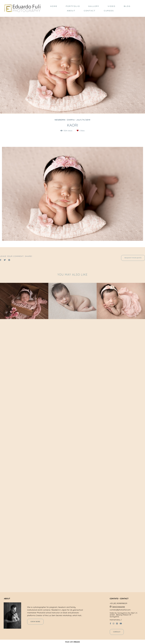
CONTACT (90, 11)
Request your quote (133, 258)
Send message (119, 607)
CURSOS (109, 11)
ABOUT (71, 11)
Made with (72, 642)
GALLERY (94, 6)
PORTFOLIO (73, 6)
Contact (117, 632)
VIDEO (112, 6)
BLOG (127, 6)
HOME (54, 6)
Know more (35, 622)
